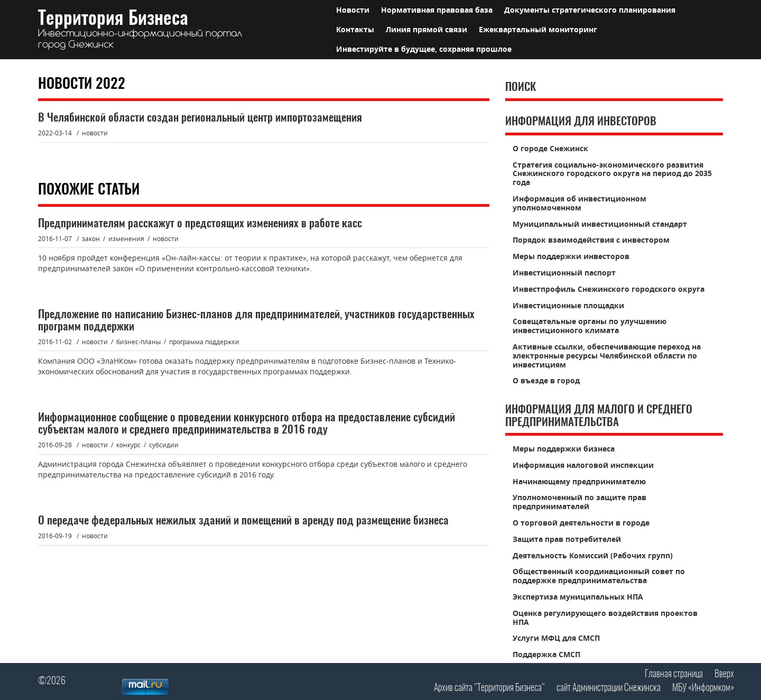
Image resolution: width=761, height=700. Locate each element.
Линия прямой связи (426, 29)
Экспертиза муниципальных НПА (578, 597)
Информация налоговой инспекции (583, 465)
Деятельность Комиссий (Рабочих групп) (593, 555)
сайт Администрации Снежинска (609, 688)
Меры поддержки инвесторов (571, 256)
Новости (353, 10)
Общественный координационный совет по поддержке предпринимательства (599, 576)
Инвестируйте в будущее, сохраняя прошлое (424, 49)
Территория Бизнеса (140, 30)
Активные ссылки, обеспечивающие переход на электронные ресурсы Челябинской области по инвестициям (607, 356)
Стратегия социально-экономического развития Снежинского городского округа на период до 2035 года (612, 174)
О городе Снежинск (550, 148)
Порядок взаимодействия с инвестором (591, 240)
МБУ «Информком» (703, 688)
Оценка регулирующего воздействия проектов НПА (605, 618)
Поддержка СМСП (546, 654)
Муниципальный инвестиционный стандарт (600, 224)
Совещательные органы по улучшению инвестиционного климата (590, 326)
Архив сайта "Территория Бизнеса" (489, 688)
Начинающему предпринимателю (579, 481)
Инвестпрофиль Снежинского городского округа (609, 289)
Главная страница (674, 674)
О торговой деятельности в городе (581, 523)
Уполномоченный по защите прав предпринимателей (579, 502)
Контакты (355, 29)
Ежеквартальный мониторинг (538, 29)
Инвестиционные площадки (568, 305)
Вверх (724, 674)
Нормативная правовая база (437, 10)
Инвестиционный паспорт (564, 273)
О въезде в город (546, 380)
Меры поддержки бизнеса (564, 449)
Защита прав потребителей (567, 539)
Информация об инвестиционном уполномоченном (579, 203)
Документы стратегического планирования (590, 10)
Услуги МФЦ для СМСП (556, 638)
